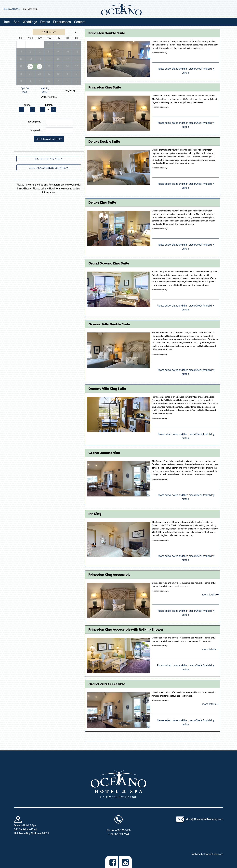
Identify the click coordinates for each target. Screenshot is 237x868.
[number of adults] (27, 110)
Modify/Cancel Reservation (49, 168)
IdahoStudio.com (214, 854)
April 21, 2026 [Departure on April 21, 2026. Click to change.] (45, 90)
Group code (35, 130)
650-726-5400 (31, 9)
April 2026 (48, 32)
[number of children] (48, 110)
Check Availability (49, 139)
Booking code (34, 122)
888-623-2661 (121, 834)
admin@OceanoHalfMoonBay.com (204, 819)
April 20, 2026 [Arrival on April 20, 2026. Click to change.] (25, 90)
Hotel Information (49, 159)
